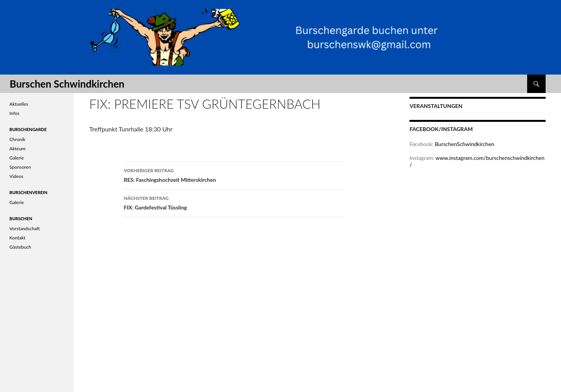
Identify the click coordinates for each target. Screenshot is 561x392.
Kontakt (18, 238)
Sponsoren (20, 167)
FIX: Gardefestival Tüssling (234, 202)
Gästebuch (20, 247)
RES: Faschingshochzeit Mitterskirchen (234, 174)
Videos (17, 176)
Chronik (17, 139)
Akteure (18, 149)
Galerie (17, 158)
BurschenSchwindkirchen (464, 144)
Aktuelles (19, 104)
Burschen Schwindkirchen (67, 84)
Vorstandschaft (25, 228)
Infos (15, 113)
